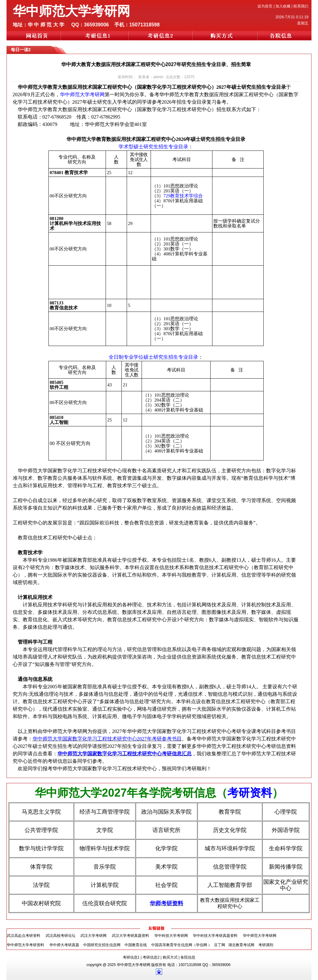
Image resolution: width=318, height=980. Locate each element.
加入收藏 (283, 6)
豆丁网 (220, 945)
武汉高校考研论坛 (61, 936)
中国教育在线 (136, 945)
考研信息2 (151, 957)
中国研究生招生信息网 (102, 945)
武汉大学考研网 (93, 936)
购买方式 (170, 957)
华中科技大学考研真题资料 (215, 936)
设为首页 (265, 6)
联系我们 (301, 6)
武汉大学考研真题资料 (130, 936)
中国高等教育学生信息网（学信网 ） (182, 945)
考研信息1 (131, 957)
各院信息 (188, 957)
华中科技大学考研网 (171, 936)
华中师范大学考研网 (260, 936)
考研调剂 (266, 945)
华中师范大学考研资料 (25, 945)
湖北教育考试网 (242, 945)
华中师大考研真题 (64, 945)
